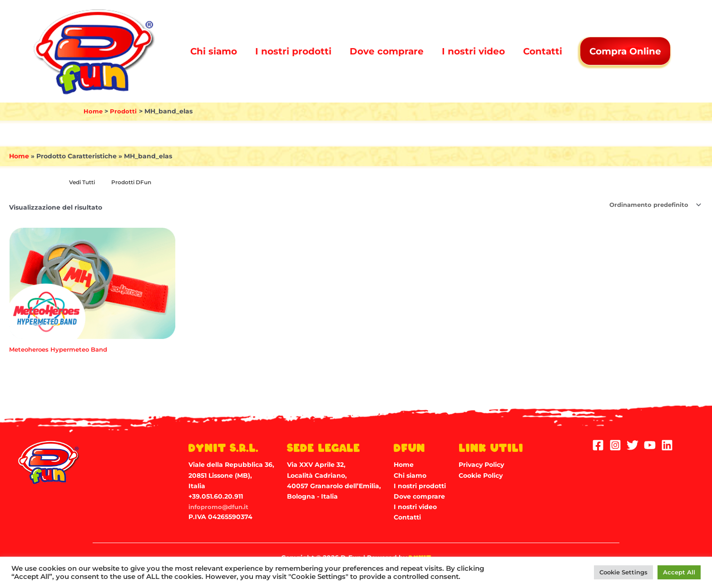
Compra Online (626, 51)
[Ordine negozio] (651, 205)
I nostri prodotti (293, 51)
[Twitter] (633, 445)
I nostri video (473, 51)
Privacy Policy (481, 465)
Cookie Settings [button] (623, 572)
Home (19, 156)
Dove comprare (387, 51)
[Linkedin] (667, 445)
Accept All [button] (679, 572)
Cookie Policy (481, 475)
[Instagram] (615, 445)
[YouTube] (650, 445)
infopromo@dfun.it (220, 507)
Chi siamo (214, 51)
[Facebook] (598, 445)
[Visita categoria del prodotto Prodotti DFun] (136, 183)
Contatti (543, 51)
